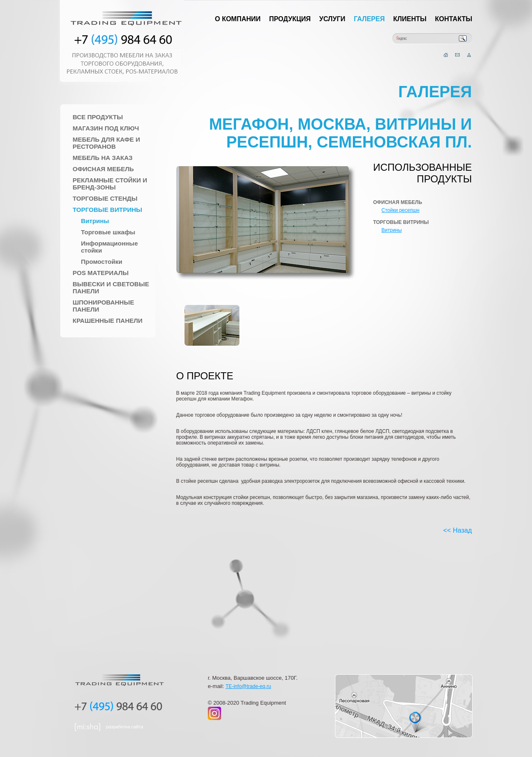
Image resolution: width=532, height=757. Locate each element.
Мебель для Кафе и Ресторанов (106, 143)
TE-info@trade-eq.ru (249, 686)
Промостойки (102, 262)
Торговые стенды (105, 198)
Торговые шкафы (108, 232)
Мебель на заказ (103, 158)
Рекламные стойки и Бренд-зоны (110, 184)
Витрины (95, 221)
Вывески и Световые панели (111, 288)
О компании (238, 19)
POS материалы (101, 273)
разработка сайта (125, 727)
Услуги (332, 19)
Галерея (369, 19)
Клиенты (410, 19)
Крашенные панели (108, 321)
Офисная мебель (103, 169)
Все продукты (98, 117)
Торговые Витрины (107, 210)
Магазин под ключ (106, 128)
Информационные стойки (110, 247)
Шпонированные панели (103, 306)
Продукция (290, 19)
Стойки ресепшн (400, 210)
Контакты (454, 19)
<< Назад (457, 530)
